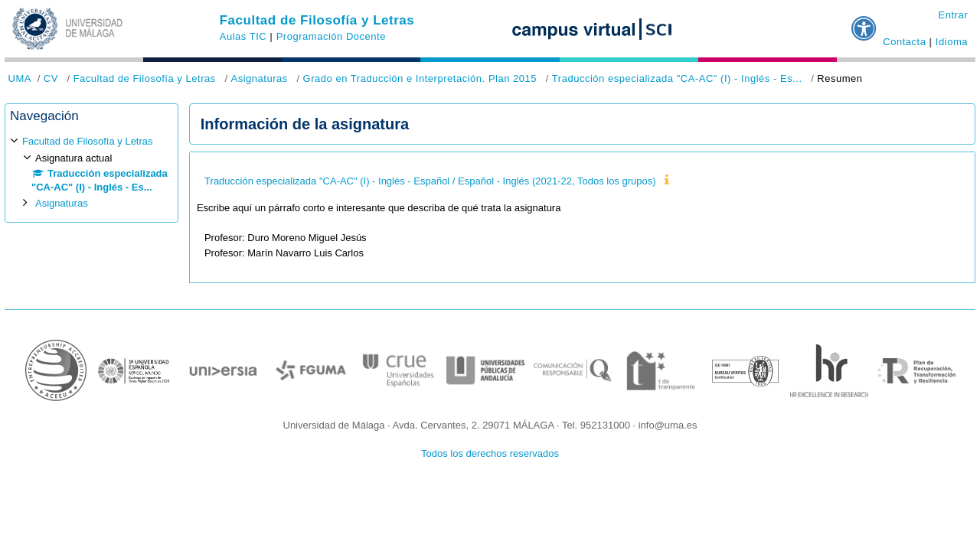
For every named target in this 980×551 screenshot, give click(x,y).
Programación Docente (331, 36)
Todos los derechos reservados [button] (490, 453)
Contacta (904, 42)
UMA (20, 78)
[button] (864, 22)
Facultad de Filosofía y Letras (317, 20)
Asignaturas (259, 78)
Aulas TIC (243, 36)
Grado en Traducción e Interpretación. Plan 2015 (420, 78)
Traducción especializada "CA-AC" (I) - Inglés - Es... (677, 78)
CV (51, 78)
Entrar (953, 15)
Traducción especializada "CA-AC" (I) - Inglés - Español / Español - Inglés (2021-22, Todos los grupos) (430, 181)
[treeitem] (91, 173)
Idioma (952, 42)
